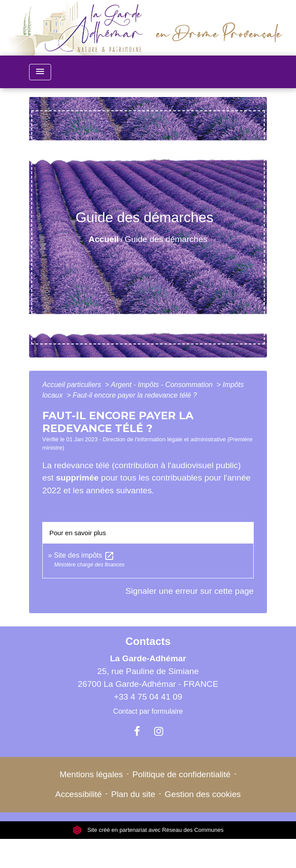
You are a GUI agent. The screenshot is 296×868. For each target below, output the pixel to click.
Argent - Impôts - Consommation (163, 385)
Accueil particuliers (73, 385)
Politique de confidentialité (182, 774)
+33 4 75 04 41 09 (148, 697)
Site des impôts (84, 555)
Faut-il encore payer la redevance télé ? (135, 395)
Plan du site (133, 794)
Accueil (104, 239)
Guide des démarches (166, 239)
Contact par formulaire (148, 711)
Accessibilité (78, 794)
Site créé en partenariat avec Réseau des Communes (148, 830)
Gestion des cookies (203, 794)
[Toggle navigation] (40, 72)
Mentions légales (91, 774)
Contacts (148, 641)
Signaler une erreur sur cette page (190, 591)
